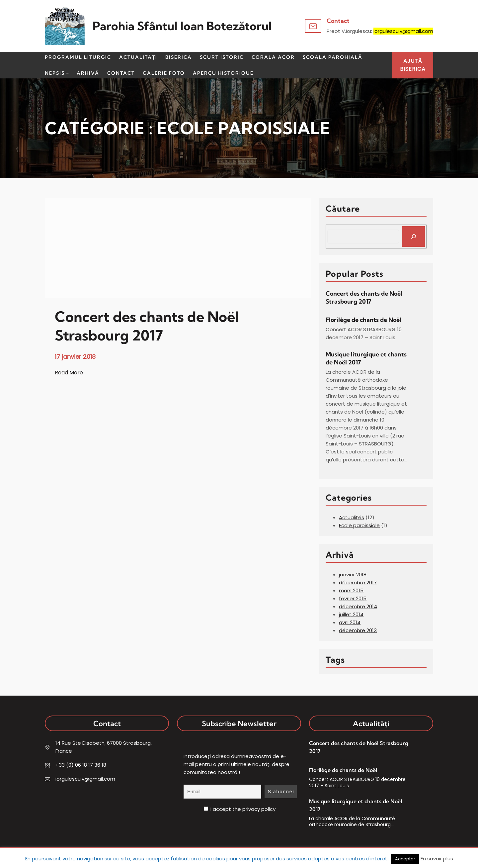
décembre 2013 (358, 630)
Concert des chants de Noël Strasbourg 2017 (364, 297)
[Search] (414, 237)
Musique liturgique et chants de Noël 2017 (366, 358)
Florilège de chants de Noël (363, 320)
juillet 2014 (351, 614)
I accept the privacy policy (240, 809)
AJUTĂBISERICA (413, 65)
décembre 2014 (358, 606)
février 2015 (353, 598)
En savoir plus (437, 859)
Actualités (352, 517)
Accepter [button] (405, 859)
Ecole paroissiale (359, 525)
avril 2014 (350, 622)
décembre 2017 (358, 582)
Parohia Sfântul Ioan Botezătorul (182, 26)
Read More (69, 373)
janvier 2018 (353, 575)
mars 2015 (351, 590)
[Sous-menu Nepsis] (67, 73)
